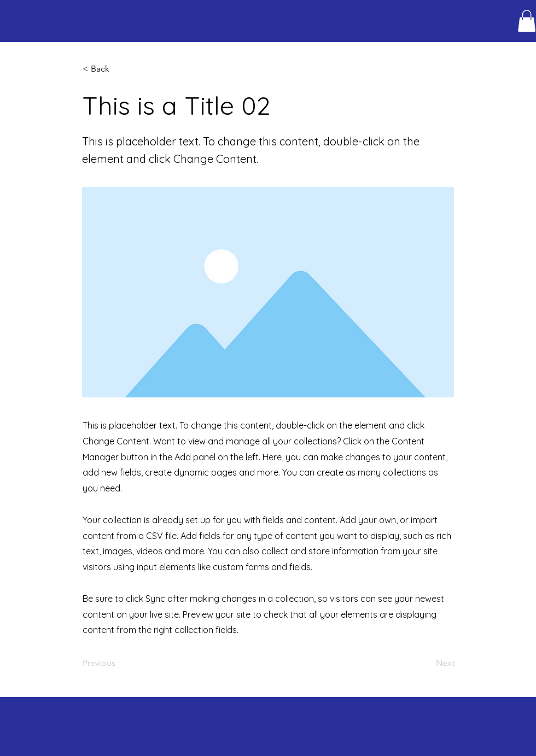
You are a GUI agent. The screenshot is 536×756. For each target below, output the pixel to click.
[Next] (427, 663)
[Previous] (119, 663)
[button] (527, 21)
